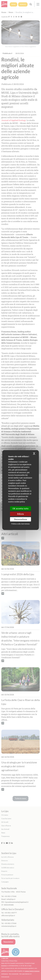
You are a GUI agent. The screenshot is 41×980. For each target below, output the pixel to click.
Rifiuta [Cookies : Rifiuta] (20, 514)
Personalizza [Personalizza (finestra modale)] (21, 519)
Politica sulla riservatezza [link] (20, 524)
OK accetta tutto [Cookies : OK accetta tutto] (20, 508)
